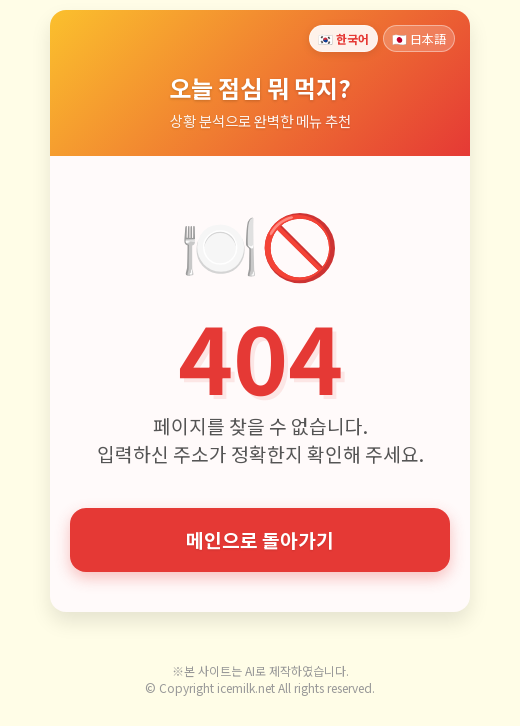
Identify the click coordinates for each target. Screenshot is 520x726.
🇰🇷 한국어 (343, 38)
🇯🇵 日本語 (419, 38)
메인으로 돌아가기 (260, 540)
